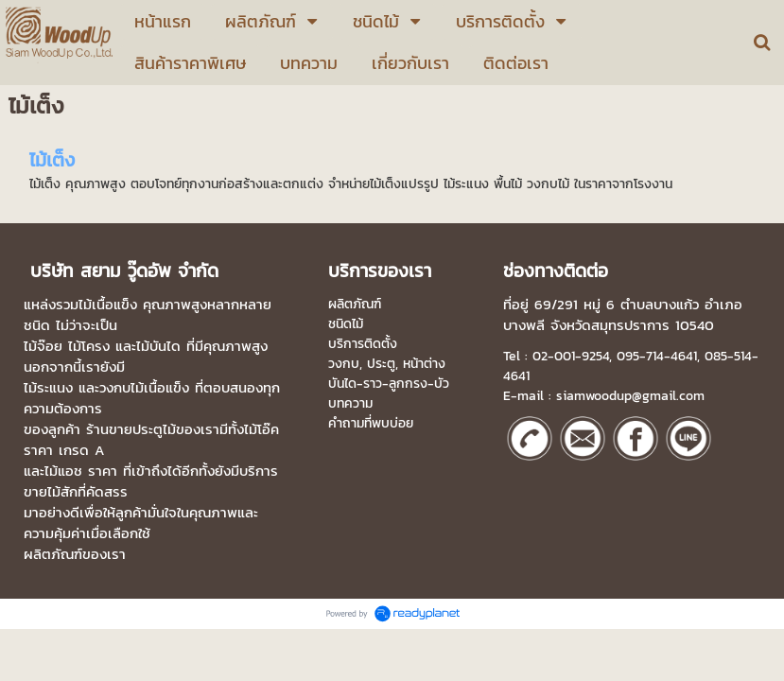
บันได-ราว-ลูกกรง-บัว (389, 384)
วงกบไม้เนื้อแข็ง (144, 388)
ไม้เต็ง (52, 160)
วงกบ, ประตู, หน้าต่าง (387, 364)
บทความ (350, 403)
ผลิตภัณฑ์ (355, 304)
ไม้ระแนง (48, 388)
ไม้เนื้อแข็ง (108, 305)
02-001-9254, (572, 356)
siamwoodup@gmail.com (630, 396)
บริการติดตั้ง (363, 344)
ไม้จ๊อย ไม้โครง (67, 346)
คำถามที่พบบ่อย (371, 423)
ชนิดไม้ (346, 324)
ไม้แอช (63, 471)
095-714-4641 (657, 356)
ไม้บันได (158, 346)
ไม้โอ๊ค (261, 429)
